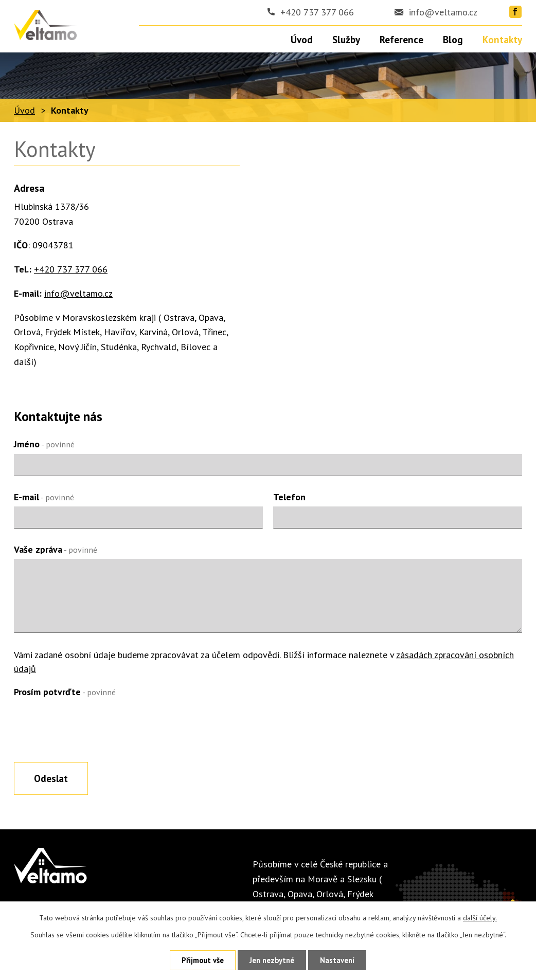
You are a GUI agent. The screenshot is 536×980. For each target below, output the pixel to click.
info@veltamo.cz (443, 12)
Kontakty (502, 40)
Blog (453, 40)
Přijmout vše (203, 960)
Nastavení (337, 960)
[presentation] (92, 726)
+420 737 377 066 (317, 12)
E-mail (44, 497)
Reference (401, 40)
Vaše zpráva (56, 549)
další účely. (480, 918)
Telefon (289, 497)
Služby (346, 40)
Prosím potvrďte (65, 692)
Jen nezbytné (272, 960)
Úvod (24, 110)
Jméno (44, 444)
